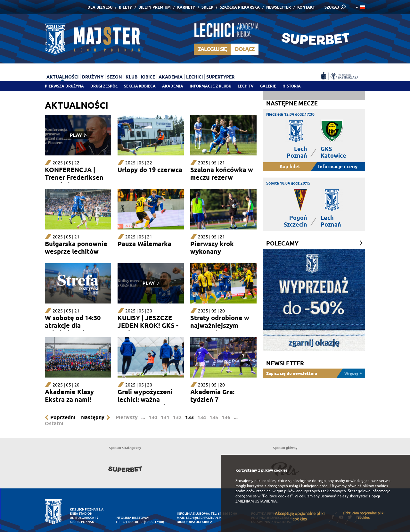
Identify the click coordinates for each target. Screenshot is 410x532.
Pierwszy (127, 417)
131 (165, 417)
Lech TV (246, 86)
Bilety (125, 7)
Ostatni (54, 424)
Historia (292, 86)
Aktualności (62, 77)
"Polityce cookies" (277, 496)
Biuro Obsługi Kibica (195, 522)
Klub (131, 77)
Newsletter (279, 7)
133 (189, 417)
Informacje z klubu (210, 86)
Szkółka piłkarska (240, 7)
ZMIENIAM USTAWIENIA (256, 501)
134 (202, 417)
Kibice (148, 77)
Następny (93, 417)
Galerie (268, 86)
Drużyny (93, 77)
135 (214, 417)
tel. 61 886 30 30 (129, 522)
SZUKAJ (332, 7)
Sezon (115, 77)
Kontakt (306, 7)
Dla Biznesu (100, 7)
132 (177, 417)
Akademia (173, 86)
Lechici (194, 77)
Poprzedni (63, 417)
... (143, 417)
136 (226, 417)
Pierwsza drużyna (64, 86)
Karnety (186, 7)
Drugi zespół (104, 86)
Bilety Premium (155, 7)
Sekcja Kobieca (140, 86)
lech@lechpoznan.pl (204, 518)
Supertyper (220, 77)
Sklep (207, 7)
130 (153, 417)
